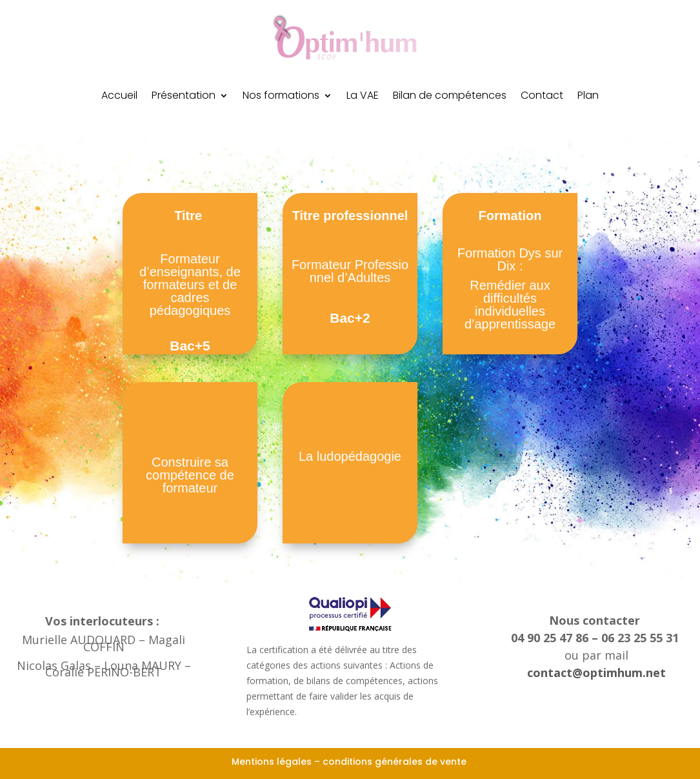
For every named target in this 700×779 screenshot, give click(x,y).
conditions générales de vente (396, 762)
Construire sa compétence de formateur (190, 475)
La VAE (363, 97)
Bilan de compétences (450, 97)
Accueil (119, 97)
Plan (588, 97)
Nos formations (281, 97)
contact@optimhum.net (596, 673)
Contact (542, 97)
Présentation (184, 97)
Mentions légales (272, 762)
